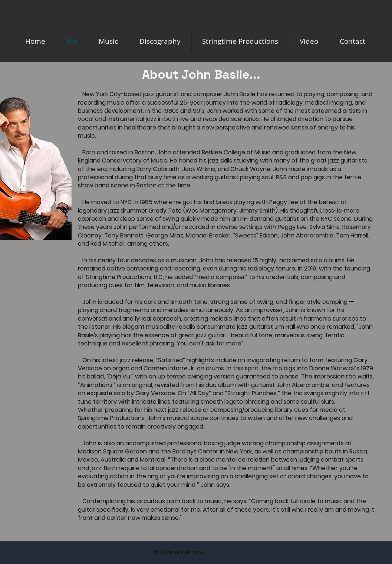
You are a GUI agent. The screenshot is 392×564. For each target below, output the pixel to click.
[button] (240, 41)
